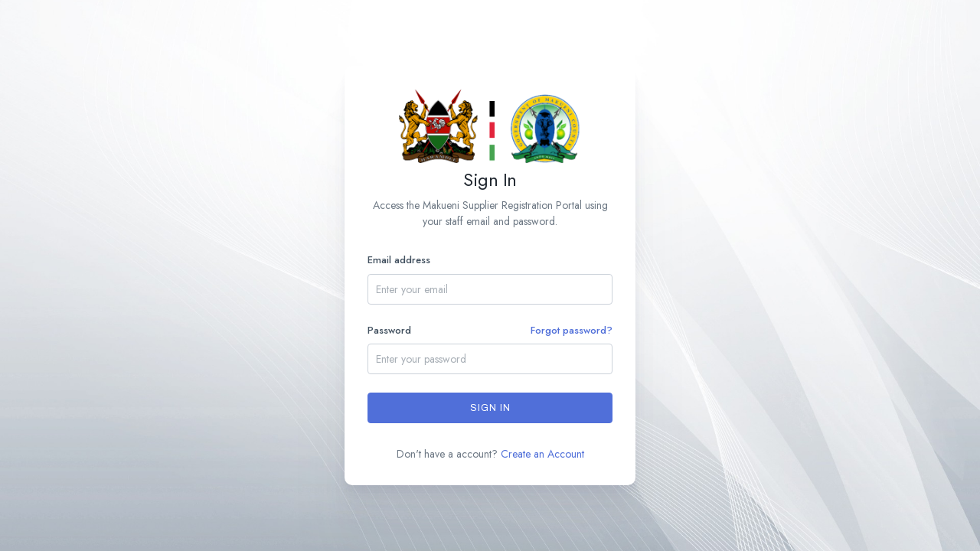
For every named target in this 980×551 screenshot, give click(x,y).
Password (490, 331)
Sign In (490, 408)
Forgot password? (572, 330)
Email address (399, 260)
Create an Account (542, 454)
